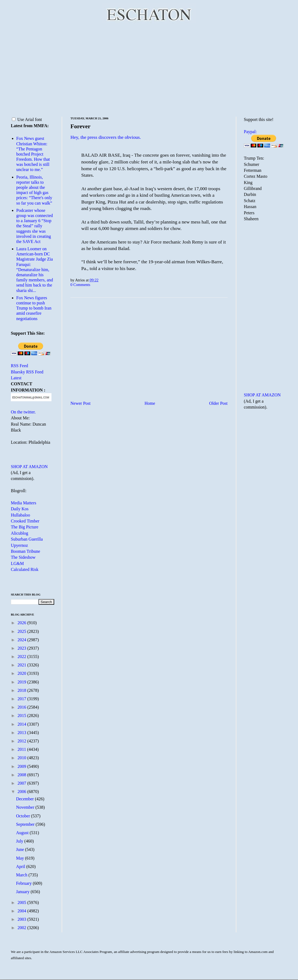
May (20, 858)
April (21, 866)
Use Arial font (27, 119)
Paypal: (250, 132)
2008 (22, 775)
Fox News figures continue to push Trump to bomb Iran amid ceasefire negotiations (34, 308)
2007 (22, 783)
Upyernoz (19, 545)
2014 (22, 724)
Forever (80, 126)
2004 (22, 911)
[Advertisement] (149, 69)
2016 (22, 707)
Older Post (218, 403)
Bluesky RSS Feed (27, 372)
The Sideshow (23, 557)
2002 (22, 928)
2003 (22, 919)
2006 (22, 792)
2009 (22, 766)
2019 (22, 682)
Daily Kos (20, 509)
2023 (22, 648)
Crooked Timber (25, 521)
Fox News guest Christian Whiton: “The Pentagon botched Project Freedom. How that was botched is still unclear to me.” (33, 154)
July (20, 841)
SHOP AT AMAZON (29, 467)
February (24, 883)
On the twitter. (23, 412)
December (25, 799)
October (24, 816)
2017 (22, 699)
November (26, 807)
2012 (22, 741)
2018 (22, 690)
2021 (22, 665)
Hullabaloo (20, 515)
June (20, 849)
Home (150, 403)
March (22, 875)
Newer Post (80, 403)
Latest (16, 378)
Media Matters (24, 503)
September (26, 824)
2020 (22, 673)
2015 (22, 716)
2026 (22, 623)
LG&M (17, 563)
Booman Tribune (25, 551)
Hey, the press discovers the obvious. (106, 137)
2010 (22, 758)
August (23, 833)
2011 (22, 749)
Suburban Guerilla (27, 539)
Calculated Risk (25, 569)
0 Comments (80, 285)
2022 (22, 657)
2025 (22, 631)
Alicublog (20, 533)
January (23, 892)
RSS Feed (20, 366)
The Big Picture (25, 527)
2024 (22, 640)
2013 (22, 733)
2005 (22, 902)
